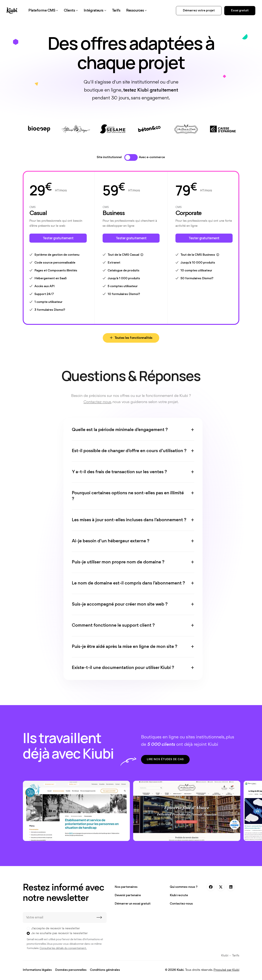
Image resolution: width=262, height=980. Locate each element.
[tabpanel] (131, 257)
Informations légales (37, 971)
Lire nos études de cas (166, 760)
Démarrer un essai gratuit (133, 905)
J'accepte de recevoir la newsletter (56, 929)
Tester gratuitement (58, 238)
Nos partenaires (126, 888)
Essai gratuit (240, 11)
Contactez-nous (181, 905)
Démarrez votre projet (199, 11)
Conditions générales (105, 971)
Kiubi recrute (179, 896)
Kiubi (225, 956)
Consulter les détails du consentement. (63, 949)
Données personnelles (71, 971)
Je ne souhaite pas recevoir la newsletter (59, 934)
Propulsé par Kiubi (226, 971)
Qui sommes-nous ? (184, 888)
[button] (45, 11)
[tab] (128, 157)
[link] (126, 11)
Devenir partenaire (128, 896)
